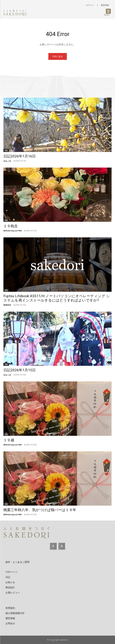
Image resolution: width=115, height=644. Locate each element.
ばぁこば (7, 161)
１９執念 (11, 226)
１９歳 (9, 440)
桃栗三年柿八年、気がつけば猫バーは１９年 (40, 510)
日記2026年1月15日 (20, 370)
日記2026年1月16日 (20, 156)
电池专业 (7, 305)
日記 (6, 150)
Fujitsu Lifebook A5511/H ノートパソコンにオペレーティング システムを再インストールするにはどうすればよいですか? (57, 298)
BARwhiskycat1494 (12, 231)
